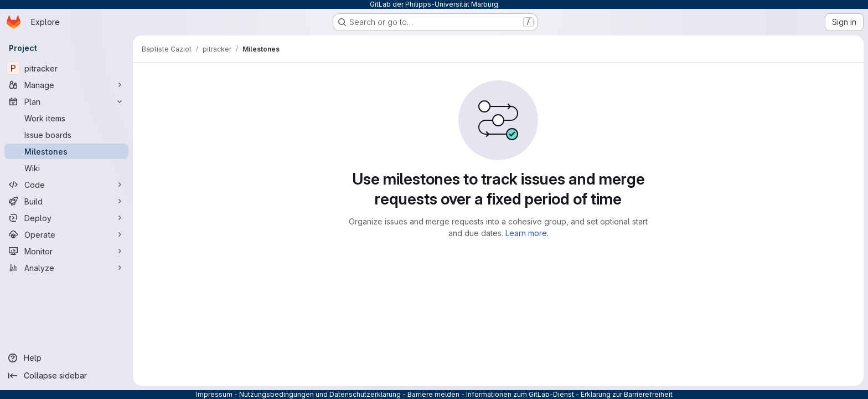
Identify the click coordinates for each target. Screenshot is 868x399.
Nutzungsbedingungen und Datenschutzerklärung (320, 394)
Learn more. (527, 233)
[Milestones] (66, 151)
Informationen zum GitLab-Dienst (520, 394)
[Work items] (66, 118)
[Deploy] (66, 218)
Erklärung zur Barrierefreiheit (627, 394)
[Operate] (66, 234)
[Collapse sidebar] (66, 376)
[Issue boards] (66, 135)
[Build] (66, 201)
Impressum (214, 394)
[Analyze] (66, 268)
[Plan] (66, 101)
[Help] (66, 358)
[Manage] (66, 85)
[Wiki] (66, 168)
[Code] (66, 185)
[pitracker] (66, 68)
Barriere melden (433, 394)
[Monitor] (66, 251)
